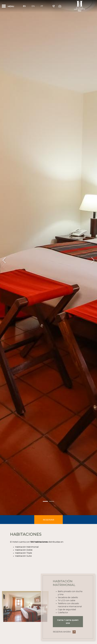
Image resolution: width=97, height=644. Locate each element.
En (33, 6)
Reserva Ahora (62, 632)
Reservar (49, 520)
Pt (42, 6)
